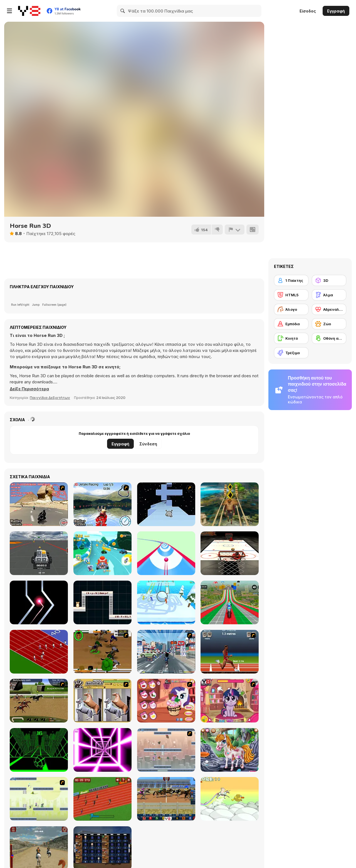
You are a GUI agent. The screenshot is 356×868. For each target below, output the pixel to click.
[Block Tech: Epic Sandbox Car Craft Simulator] (39, 553)
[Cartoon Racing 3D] (102, 553)
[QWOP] (230, 652)
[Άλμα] (329, 295)
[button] (30, 389)
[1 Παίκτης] (291, 280)
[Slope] (39, 750)
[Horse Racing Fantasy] (39, 701)
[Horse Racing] (166, 799)
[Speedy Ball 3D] (166, 553)
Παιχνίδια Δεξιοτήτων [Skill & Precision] (50, 398)
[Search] (123, 11)
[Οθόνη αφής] (329, 338)
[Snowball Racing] (166, 602)
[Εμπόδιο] (291, 324)
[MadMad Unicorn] (230, 799)
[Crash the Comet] (39, 602)
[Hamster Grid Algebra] (102, 602)
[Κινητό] (291, 338)
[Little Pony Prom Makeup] (230, 701)
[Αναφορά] (234, 230)
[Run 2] (166, 504)
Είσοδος (308, 11)
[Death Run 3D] (102, 750)
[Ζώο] (329, 324)
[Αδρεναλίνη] (329, 309)
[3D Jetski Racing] (102, 504)
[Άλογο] (291, 309)
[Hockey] (230, 553)
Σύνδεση (148, 444)
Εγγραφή (336, 11)
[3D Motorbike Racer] (39, 504)
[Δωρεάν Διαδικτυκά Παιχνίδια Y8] (29, 11)
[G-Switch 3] (39, 799)
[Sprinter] (39, 652)
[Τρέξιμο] (291, 353)
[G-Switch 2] (166, 750)
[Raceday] (102, 652)
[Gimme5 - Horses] (102, 701)
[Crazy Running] (166, 652)
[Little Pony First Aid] (230, 750)
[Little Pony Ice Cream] (166, 701)
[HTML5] (291, 295)
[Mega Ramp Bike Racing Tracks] (230, 602)
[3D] (329, 280)
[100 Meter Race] (102, 799)
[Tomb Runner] (230, 504)
